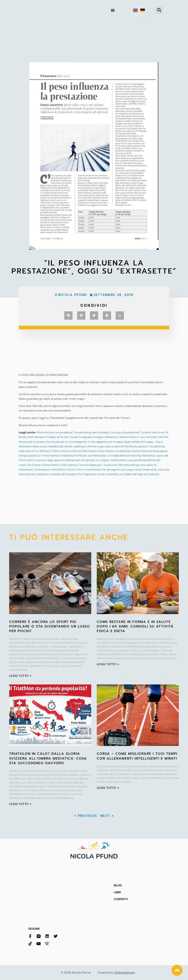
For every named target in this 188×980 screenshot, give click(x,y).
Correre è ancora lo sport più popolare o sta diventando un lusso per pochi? (50, 626)
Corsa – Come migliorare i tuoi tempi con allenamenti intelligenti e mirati (137, 756)
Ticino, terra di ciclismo (66, 451)
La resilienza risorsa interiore (133, 451)
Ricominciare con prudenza (54, 432)
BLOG (118, 885)
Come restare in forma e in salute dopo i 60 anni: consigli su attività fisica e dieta (135, 626)
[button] (113, 10)
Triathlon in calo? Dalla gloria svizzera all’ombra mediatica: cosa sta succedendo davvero (48, 758)
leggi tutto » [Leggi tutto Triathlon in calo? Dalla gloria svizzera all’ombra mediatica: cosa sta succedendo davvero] (20, 804)
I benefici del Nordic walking (66, 446)
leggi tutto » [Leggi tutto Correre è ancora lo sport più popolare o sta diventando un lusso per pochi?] (20, 676)
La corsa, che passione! (125, 432)
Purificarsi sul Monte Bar (90, 456)
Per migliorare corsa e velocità (97, 474)
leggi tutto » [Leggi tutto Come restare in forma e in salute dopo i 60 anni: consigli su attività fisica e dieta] (108, 664)
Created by (116, 973)
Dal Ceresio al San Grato (98, 451)
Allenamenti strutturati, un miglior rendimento (95, 460)
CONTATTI (121, 899)
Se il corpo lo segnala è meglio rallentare (90, 437)
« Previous (85, 816)
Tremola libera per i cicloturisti (98, 465)
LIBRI (117, 892)
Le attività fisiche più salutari (129, 446)
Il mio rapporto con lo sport (106, 442)
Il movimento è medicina (57, 456)
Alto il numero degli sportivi (46, 460)
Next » (107, 816)
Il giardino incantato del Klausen (56, 474)
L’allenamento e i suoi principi (137, 437)
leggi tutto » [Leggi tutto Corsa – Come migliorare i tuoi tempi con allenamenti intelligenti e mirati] (108, 788)
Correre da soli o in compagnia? (66, 442)
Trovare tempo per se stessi (91, 432)
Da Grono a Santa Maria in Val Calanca (52, 465)
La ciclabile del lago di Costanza (139, 474)
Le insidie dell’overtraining (124, 456)
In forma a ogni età (97, 446)
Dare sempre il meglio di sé (45, 437)
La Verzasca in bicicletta (49, 470)
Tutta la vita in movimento (83, 470)
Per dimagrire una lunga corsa (121, 470)
